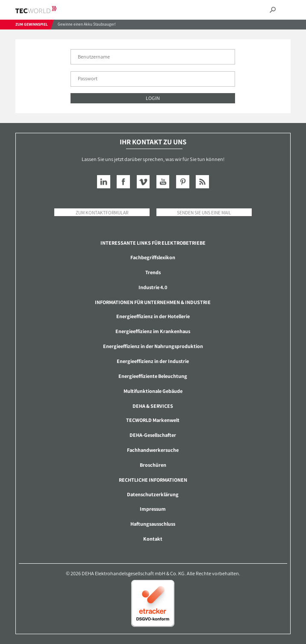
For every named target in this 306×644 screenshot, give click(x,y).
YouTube (163, 182)
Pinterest (183, 182)
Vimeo (143, 182)
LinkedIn (104, 182)
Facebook (123, 182)
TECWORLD (43, 10)
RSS (202, 182)
